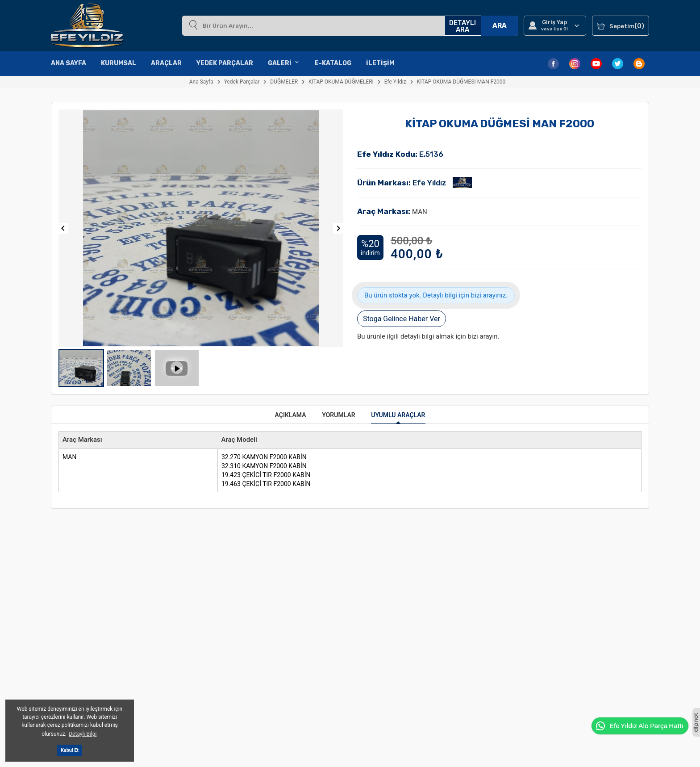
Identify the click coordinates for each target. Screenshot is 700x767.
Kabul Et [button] (70, 750)
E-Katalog (333, 63)
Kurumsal (119, 63)
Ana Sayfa (69, 63)
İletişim (380, 63)
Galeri (284, 63)
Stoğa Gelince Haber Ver (402, 319)
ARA (500, 25)
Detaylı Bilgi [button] (83, 734)
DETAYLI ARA (462, 26)
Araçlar (166, 63)
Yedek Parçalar (225, 63)
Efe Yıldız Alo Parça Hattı (639, 726)
